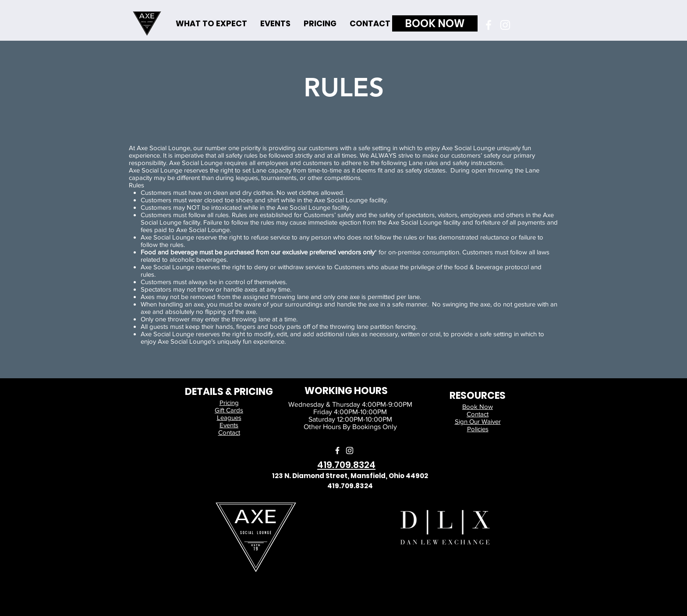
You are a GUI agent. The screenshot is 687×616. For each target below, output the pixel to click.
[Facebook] (489, 25)
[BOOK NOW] (435, 23)
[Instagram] (505, 25)
